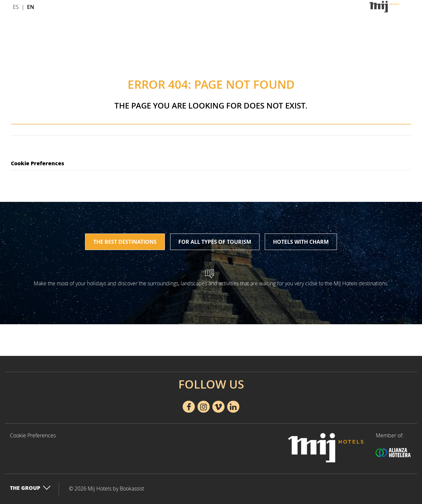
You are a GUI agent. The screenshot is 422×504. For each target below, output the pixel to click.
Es (16, 7)
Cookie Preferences (38, 163)
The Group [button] (30, 488)
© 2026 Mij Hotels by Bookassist (106, 488)
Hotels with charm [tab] (301, 242)
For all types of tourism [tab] (215, 242)
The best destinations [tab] (125, 242)
